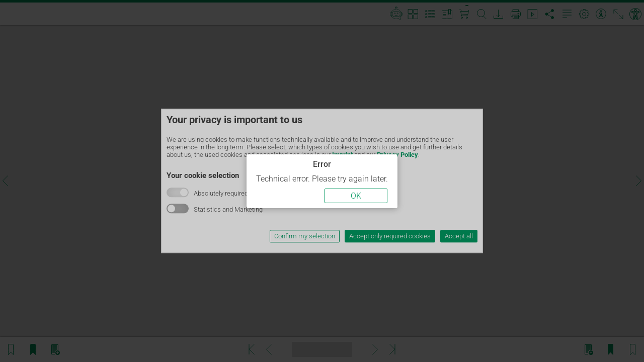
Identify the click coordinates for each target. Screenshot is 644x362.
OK (356, 196)
